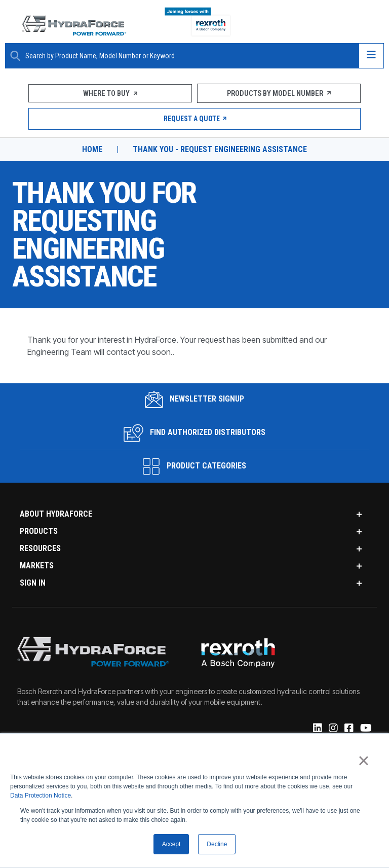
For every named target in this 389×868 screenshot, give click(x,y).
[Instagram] (333, 729)
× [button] (363, 761)
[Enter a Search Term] (188, 56)
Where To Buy (110, 93)
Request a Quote (195, 119)
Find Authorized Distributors (195, 433)
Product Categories (194, 466)
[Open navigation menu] (371, 56)
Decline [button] (217, 844)
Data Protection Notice (41, 796)
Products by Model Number (279, 93)
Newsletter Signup (195, 400)
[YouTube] (365, 729)
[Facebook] (348, 729)
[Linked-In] (317, 729)
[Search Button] (15, 56)
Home (92, 150)
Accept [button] (171, 844)
